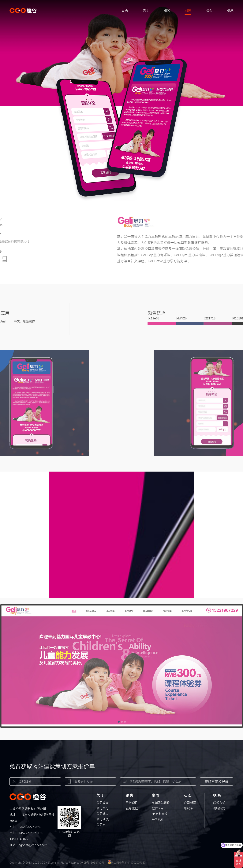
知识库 (188, 808)
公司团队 (103, 819)
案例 (188, 10)
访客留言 (219, 808)
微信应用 (158, 808)
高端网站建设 (161, 803)
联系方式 (219, 803)
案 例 (156, 795)
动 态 (188, 795)
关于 (146, 10)
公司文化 (103, 808)
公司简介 (103, 803)
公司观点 (103, 814)
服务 (167, 10)
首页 (125, 10)
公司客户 (103, 825)
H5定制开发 (160, 814)
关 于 (100, 795)
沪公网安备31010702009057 (127, 863)
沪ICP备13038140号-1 (94, 863)
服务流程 (132, 808)
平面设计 (158, 819)
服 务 (130, 795)
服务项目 (132, 803)
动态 (209, 10)
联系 (230, 10)
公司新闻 (190, 803)
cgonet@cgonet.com (33, 845)
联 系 (217, 795)
